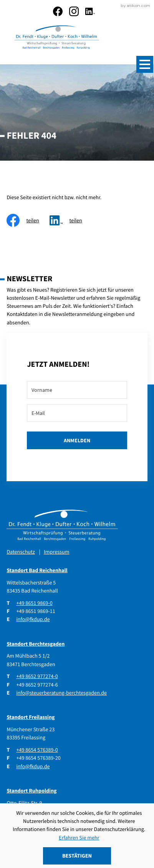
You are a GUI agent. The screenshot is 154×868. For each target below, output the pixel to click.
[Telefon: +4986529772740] (37, 676)
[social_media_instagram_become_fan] (74, 11)
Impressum (56, 551)
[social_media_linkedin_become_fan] (90, 11)
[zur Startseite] (56, 38)
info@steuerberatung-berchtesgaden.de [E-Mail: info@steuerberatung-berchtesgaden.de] (61, 692)
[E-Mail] (77, 413)
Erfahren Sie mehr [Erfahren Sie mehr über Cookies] (79, 838)
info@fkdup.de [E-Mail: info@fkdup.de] (33, 619)
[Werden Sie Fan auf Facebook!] (58, 11)
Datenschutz (21, 551)
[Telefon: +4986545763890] (37, 750)
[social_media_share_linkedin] (71, 220)
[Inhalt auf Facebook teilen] (28, 220)
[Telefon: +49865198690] (34, 603)
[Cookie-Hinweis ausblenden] (77, 856)
